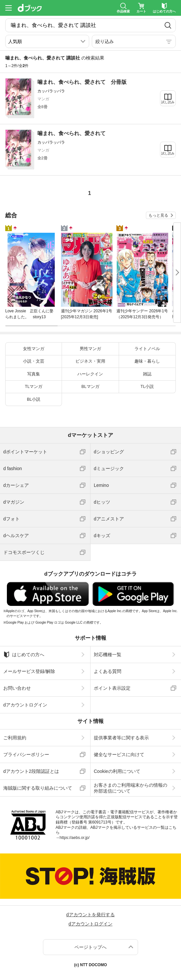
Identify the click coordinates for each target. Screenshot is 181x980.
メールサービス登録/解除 (29, 671)
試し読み (168, 102)
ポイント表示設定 (112, 688)
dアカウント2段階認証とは (31, 771)
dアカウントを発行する (90, 915)
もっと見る (158, 215)
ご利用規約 (15, 738)
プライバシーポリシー (26, 754)
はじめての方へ (24, 655)
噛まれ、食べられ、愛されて (71, 133)
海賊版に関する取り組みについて (38, 788)
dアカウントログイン (25, 705)
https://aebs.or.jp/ (75, 838)
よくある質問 (108, 671)
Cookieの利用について (117, 771)
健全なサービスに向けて (119, 754)
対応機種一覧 (108, 655)
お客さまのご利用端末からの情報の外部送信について (131, 788)
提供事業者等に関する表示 (121, 738)
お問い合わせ (17, 688)
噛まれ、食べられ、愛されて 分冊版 (82, 82)
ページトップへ (90, 947)
